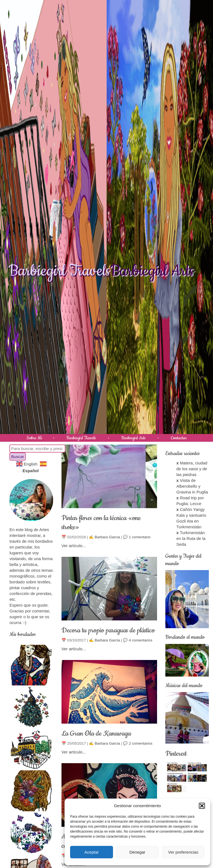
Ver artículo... (74, 546)
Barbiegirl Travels (59, 271)
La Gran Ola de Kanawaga (96, 734)
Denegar (137, 852)
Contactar (179, 438)
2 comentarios (141, 743)
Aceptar (92, 852)
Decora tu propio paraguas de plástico (108, 630)
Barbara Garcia (107, 537)
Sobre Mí (34, 438)
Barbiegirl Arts (152, 271)
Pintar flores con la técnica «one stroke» (101, 523)
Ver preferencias (183, 852)
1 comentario (140, 537)
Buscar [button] (18, 457)
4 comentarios (141, 640)
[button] (202, 806)
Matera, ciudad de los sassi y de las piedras (192, 469)
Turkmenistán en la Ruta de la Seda (191, 538)
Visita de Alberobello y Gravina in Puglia (192, 486)
